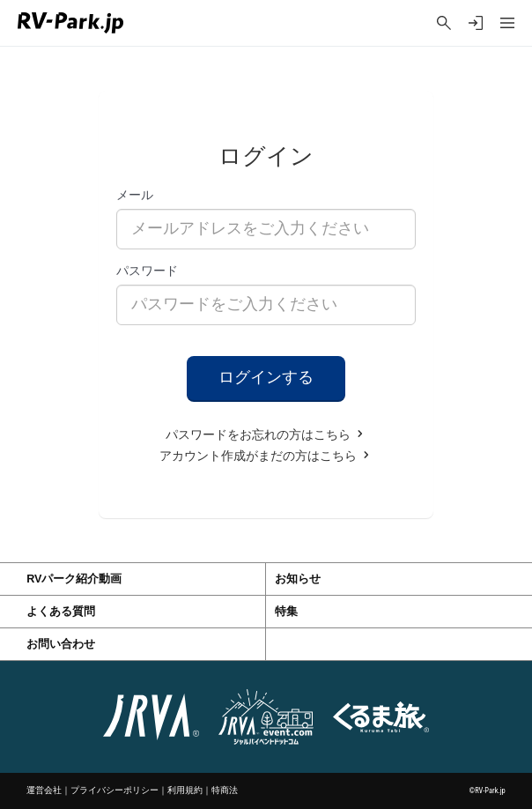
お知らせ (298, 579)
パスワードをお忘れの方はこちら (266, 435)
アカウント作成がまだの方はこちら (266, 456)
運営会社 (44, 790)
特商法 (225, 790)
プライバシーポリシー (115, 790)
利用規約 (185, 790)
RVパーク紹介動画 (74, 579)
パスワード (147, 271)
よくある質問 (61, 612)
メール (135, 195)
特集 (286, 612)
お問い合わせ (61, 644)
